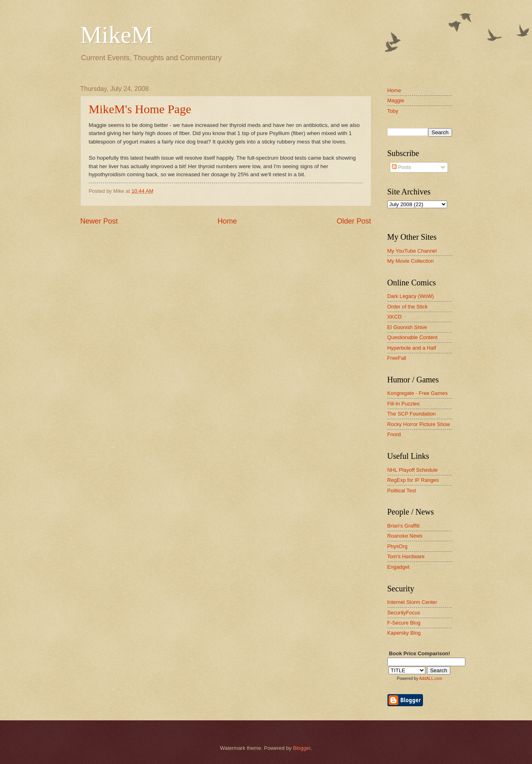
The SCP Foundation (412, 414)
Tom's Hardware (406, 556)
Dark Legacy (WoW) (411, 296)
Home (227, 221)
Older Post (354, 221)
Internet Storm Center (412, 602)
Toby (393, 111)
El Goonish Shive (407, 327)
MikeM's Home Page (140, 109)
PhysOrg (397, 546)
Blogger (302, 748)
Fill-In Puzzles (404, 404)
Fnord (394, 434)
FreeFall (397, 358)
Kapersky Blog (404, 633)
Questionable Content (413, 337)
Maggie (396, 100)
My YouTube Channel (412, 251)
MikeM (117, 35)
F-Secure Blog (404, 623)
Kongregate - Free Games (418, 393)
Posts (402, 167)
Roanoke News (405, 536)
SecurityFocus (404, 613)
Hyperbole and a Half (412, 348)
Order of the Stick (408, 307)
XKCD (395, 317)
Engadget (398, 567)
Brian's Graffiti (404, 526)
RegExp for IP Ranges (413, 480)
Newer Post (99, 221)
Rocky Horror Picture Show (419, 424)
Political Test (402, 491)
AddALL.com (430, 679)
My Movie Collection (411, 261)
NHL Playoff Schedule (413, 470)
